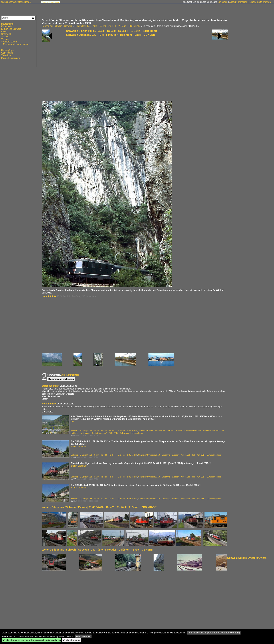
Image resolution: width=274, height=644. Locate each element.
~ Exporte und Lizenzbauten (15, 44)
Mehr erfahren (84, 636)
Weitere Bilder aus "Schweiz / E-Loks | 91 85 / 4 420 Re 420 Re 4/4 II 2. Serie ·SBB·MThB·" (99, 507)
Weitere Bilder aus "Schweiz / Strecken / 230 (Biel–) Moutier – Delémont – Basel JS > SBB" (98, 550)
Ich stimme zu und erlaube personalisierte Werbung (32, 640)
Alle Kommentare (70, 375)
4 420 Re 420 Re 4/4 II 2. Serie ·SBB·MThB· (116, 26)
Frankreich (6, 26)
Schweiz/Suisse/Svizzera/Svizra (247, 558)
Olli (73, 422)
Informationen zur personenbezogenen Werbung (214, 633)
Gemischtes (7, 53)
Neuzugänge (7, 50)
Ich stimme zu (71, 640)
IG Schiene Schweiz (11, 29)
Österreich (6, 34)
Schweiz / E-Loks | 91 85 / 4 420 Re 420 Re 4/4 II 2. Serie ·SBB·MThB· (112, 31)
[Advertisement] (151, 68)
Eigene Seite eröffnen (260, 2)
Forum (45, 2)
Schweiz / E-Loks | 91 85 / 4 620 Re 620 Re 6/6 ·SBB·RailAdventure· (170, 430)
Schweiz (68, 26)
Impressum (54, 2)
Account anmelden (238, 2)
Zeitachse (6, 55)
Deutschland (7, 24)
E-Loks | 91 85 (82, 26)
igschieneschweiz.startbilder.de (16, 2)
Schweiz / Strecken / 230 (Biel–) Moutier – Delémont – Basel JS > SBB (111, 35)
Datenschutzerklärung (11, 58)
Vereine (5, 39)
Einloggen (223, 2)
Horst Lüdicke (49, 296)
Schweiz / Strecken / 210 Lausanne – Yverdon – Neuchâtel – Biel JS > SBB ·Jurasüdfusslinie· (180, 455)
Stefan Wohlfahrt (51, 386)
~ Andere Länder (9, 42)
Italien (4, 32)
